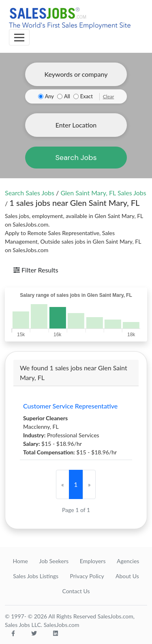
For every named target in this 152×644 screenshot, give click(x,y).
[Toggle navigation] (19, 37)
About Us (127, 576)
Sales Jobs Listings (36, 576)
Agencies (128, 561)
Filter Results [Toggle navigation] (36, 270)
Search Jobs (76, 158)
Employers (93, 561)
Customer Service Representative (70, 406)
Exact (87, 96)
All (67, 96)
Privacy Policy (87, 576)
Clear (109, 96)
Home (20, 561)
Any (49, 96)
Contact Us (76, 591)
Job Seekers (54, 561)
